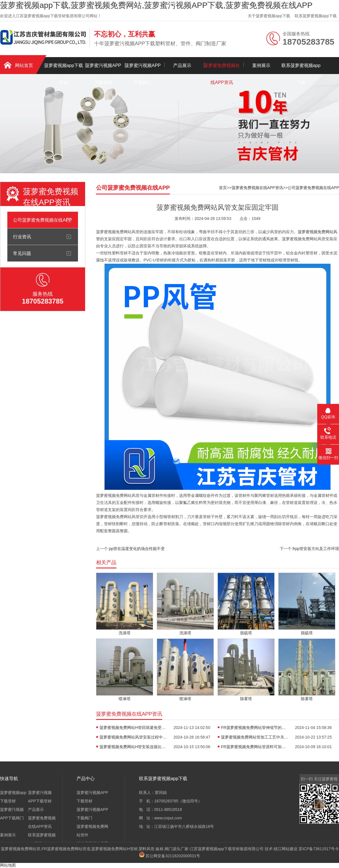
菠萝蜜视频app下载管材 (64, 69)
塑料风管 (147, 849)
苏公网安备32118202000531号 (170, 856)
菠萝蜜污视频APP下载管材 (103, 69)
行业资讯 (22, 237)
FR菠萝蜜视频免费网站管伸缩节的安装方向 (255, 728)
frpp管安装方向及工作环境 (316, 549)
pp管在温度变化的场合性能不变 (137, 549)
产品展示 (182, 65)
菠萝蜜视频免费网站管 (21, 849)
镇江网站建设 (286, 849)
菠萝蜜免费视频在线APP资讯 (222, 69)
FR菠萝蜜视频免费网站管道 (66, 849)
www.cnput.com (168, 818)
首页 (223, 188)
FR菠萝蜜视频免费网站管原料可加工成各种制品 (255, 747)
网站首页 (24, 65)
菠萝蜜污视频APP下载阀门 (143, 69)
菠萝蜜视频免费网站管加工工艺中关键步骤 (255, 737)
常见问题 (22, 253)
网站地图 (8, 865)
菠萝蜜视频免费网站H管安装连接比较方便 (133, 747)
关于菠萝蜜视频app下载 (269, 16)
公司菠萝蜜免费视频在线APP (43, 220)
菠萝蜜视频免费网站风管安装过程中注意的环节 (133, 737)
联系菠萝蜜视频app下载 (316, 16)
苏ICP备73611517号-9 (318, 849)
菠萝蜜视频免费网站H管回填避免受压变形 (133, 728)
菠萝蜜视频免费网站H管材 (114, 849)
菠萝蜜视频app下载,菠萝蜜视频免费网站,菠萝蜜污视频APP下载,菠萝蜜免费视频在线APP (156, 5)
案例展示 (261, 65)
